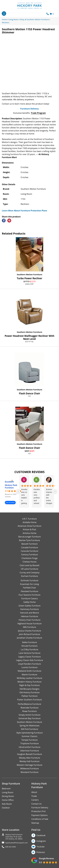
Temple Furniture (29, 740)
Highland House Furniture (29, 624)
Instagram (41, 841)
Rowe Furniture (29, 711)
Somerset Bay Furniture (29, 718)
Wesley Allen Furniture (29, 758)
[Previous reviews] (18, 491)
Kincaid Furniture (30, 646)
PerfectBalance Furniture (29, 704)
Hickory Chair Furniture (29, 620)
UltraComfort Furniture (29, 747)
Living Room (8, 792)
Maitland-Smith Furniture (30, 671)
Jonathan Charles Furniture (29, 638)
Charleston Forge (29, 558)
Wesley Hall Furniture (29, 761)
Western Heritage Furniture (30, 765)
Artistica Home (30, 533)
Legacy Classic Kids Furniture (30, 660)
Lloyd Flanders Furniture (30, 664)
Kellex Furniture (30, 642)
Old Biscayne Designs (29, 689)
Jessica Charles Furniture (29, 631)
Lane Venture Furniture (29, 653)
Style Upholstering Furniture (30, 733)
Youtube (41, 847)
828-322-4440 (11, 847)
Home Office (8, 800)
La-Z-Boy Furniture (29, 649)
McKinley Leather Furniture (30, 678)
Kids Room (7, 804)
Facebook (41, 835)
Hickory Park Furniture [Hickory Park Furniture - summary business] (11, 486)
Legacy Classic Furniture (29, 657)
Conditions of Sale (40, 819)
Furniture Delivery (29, 109)
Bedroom (6, 789)
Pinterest (41, 852)
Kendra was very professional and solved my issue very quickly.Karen (37, 496)
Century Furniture (29, 555)
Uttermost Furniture (29, 751)
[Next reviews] (55, 491)
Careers (35, 800)
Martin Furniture (29, 675)
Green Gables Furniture (29, 606)
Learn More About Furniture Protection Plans (24, 211)
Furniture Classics (29, 598)
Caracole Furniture (29, 551)
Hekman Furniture (29, 616)
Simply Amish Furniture (30, 715)
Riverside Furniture (30, 708)
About (34, 792)
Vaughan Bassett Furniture (29, 754)
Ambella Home (29, 522)
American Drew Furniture (29, 526)
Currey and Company (30, 573)
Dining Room (8, 796)
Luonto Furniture (29, 667)
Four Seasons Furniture (29, 595)
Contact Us (37, 804)
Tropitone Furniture (29, 743)
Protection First (39, 811)
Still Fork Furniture (29, 729)
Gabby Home (30, 602)
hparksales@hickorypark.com (17, 843)
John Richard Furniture (30, 634)
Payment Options (40, 815)
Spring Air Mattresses (29, 726)
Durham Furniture (29, 576)
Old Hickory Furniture (29, 692)
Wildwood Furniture (30, 769)
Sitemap (35, 823)
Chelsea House (29, 562)
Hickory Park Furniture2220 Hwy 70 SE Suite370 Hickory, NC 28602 (14, 837)
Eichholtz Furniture (29, 580)
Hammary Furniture (29, 609)
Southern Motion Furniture (29, 274)
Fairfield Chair (29, 588)
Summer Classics (29, 736)
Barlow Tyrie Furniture (29, 540)
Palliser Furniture (29, 696)
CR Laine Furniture (30, 569)
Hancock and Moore (30, 613)
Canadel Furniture (29, 547)
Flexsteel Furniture (29, 591)
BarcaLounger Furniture (30, 537)
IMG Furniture (29, 627)
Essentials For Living (29, 584)
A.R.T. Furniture (29, 519)
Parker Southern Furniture (30, 700)
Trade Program (38, 113)
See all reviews (10, 502)
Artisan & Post (29, 529)
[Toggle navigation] (4, 14)
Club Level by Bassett (29, 565)
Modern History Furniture (29, 682)
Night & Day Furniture (29, 685)
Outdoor (6, 808)
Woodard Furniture (29, 772)
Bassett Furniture (29, 544)
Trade (34, 796)
